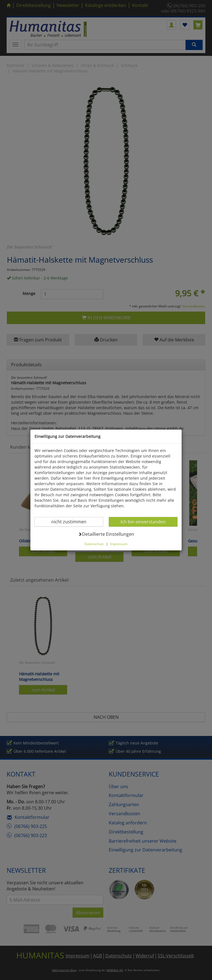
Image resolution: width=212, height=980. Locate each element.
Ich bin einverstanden (143, 522)
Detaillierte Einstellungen (106, 534)
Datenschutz (94, 544)
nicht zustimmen (72, 522)
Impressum (119, 544)
